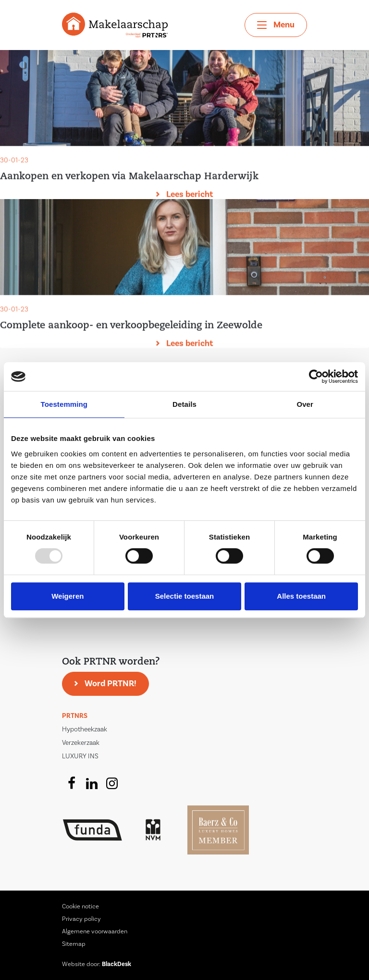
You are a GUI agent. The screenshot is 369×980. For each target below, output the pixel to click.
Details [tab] (184, 404)
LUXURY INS (80, 756)
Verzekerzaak (81, 743)
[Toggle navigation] (276, 25)
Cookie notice (80, 906)
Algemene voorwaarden (95, 931)
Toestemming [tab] (64, 404)
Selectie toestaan (185, 596)
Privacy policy (81, 919)
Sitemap (74, 944)
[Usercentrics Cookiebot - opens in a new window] (316, 377)
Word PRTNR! (111, 684)
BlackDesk (117, 964)
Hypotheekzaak (85, 729)
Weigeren (68, 596)
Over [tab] (305, 404)
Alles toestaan (301, 596)
